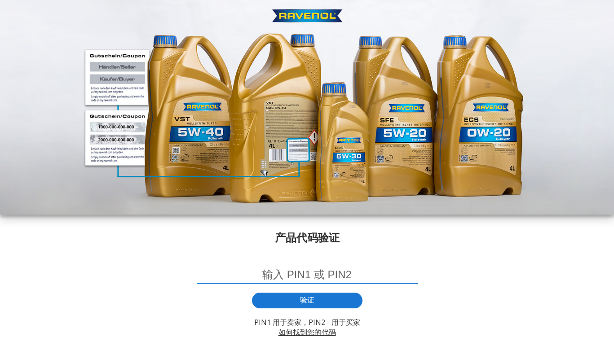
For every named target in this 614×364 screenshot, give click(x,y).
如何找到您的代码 (307, 332)
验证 (307, 300)
